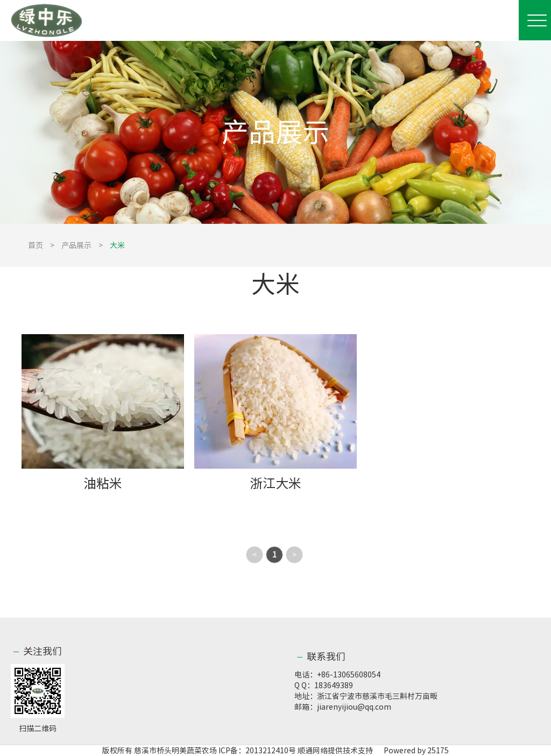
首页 (36, 245)
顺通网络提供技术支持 (335, 751)
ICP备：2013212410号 (258, 751)
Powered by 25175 (412, 751)
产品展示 (76, 245)
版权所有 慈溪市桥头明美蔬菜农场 (160, 751)
